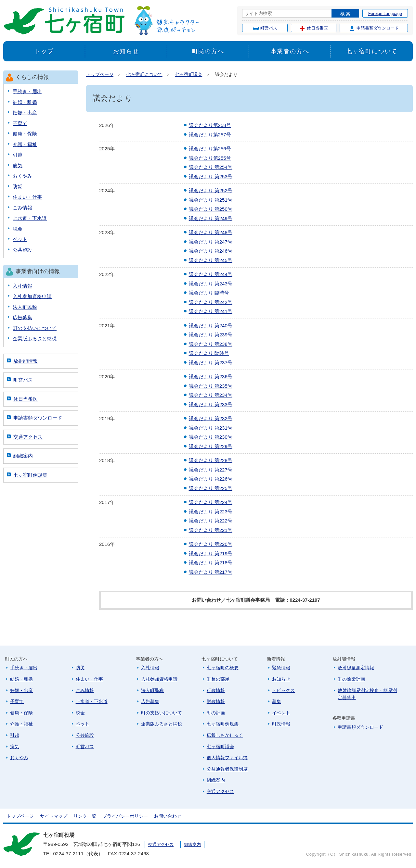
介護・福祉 (25, 144)
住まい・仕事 (27, 197)
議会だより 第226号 (211, 479)
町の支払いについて (35, 328)
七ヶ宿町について (372, 51)
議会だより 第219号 (211, 554)
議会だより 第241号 (211, 311)
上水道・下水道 (30, 218)
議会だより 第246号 (211, 251)
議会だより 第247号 (211, 242)
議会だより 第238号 (211, 344)
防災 (18, 187)
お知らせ (126, 51)
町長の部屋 (218, 679)
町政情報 (281, 724)
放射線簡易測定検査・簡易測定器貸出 (367, 694)
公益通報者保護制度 (227, 769)
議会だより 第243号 (211, 284)
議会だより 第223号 (211, 512)
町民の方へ (208, 51)
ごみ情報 (22, 208)
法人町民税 (25, 307)
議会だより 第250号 (211, 209)
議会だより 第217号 (211, 572)
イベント (281, 713)
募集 (277, 701)
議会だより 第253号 (211, 176)
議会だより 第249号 (211, 218)
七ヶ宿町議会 (188, 75)
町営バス (265, 28)
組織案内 (23, 456)
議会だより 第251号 (211, 200)
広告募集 (22, 317)
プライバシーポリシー (125, 816)
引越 (18, 155)
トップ (44, 51)
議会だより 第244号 (211, 274)
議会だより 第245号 (211, 260)
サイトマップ (54, 816)
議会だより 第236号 (211, 377)
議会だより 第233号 (211, 404)
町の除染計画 (351, 679)
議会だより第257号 (210, 135)
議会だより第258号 (210, 125)
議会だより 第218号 (211, 563)
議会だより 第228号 (211, 460)
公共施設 (22, 250)
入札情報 (22, 286)
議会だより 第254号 (211, 167)
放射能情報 (26, 361)
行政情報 (216, 690)
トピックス (283, 690)
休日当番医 (314, 28)
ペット (20, 239)
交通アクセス (28, 437)
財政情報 (216, 701)
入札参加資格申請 (32, 296)
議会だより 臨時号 (209, 293)
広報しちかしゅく (225, 735)
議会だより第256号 (210, 149)
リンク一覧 (85, 816)
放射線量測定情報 (356, 668)
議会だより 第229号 (211, 446)
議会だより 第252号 (211, 190)
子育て (20, 123)
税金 (18, 229)
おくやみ (22, 176)
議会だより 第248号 (211, 232)
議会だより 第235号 (211, 386)
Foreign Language (385, 13)
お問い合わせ (168, 816)
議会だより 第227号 (211, 470)
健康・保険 (25, 134)
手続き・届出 (27, 91)
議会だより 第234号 (211, 395)
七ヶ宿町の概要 (223, 668)
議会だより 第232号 (211, 418)
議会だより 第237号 (211, 363)
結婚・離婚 (25, 102)
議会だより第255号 (210, 158)
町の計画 (216, 713)
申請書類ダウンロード (374, 28)
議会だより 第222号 (211, 521)
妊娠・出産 (25, 113)
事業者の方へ (290, 51)
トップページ (100, 75)
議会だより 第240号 (211, 326)
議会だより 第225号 (211, 488)
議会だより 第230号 (211, 437)
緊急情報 (281, 668)
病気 (18, 165)
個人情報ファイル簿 (227, 758)
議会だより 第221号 (211, 530)
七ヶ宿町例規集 (30, 475)
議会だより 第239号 (211, 335)
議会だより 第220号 (211, 544)
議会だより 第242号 (211, 302)
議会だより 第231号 (211, 428)
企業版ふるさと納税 (35, 339)
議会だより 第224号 (211, 502)
